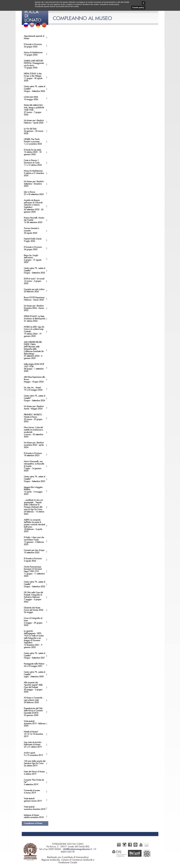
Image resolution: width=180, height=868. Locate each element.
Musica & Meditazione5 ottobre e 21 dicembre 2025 (34, 173)
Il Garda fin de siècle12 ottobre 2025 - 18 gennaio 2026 (33, 152)
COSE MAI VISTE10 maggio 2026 (31, 98)
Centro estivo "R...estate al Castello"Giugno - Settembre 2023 (34, 479)
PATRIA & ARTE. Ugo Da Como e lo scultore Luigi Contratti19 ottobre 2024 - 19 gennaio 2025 (34, 332)
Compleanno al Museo (33, 823)
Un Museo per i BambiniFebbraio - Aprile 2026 (34, 122)
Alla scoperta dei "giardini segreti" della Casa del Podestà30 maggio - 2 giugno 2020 (33, 687)
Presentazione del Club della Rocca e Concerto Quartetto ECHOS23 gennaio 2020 (33, 712)
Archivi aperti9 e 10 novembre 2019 (33, 754)
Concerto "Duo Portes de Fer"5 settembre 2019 (34, 782)
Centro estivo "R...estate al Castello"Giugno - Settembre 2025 (34, 271)
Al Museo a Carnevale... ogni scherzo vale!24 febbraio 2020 (34, 700)
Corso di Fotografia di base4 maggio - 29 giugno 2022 (33, 622)
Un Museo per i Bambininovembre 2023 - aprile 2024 (34, 445)
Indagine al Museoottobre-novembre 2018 (34, 816)
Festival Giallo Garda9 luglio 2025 (33, 240)
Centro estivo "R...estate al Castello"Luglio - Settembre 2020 (34, 675)
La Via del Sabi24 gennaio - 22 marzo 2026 (34, 131)
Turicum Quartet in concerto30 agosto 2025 (31, 231)
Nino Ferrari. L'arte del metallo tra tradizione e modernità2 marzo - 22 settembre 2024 (34, 432)
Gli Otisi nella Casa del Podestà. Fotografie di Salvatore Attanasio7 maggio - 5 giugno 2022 (33, 597)
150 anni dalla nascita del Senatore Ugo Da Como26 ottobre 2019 (35, 764)
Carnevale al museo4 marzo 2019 (32, 792)
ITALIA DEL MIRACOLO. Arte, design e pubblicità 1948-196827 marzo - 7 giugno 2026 (34, 110)
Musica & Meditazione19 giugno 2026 (33, 54)
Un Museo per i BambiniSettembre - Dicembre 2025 (34, 184)
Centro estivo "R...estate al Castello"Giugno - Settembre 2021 (34, 656)
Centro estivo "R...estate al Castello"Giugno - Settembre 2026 (34, 89)
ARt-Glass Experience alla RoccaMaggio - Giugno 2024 (34, 380)
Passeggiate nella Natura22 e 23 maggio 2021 (34, 665)
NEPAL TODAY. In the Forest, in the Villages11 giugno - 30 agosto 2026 (33, 77)
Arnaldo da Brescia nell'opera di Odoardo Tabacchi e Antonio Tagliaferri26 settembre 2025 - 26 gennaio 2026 (34, 206)
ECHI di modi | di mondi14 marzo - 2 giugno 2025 (34, 281)
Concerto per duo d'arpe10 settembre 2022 (34, 552)
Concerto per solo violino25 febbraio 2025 (34, 291)
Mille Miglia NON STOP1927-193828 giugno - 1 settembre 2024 (34, 368)
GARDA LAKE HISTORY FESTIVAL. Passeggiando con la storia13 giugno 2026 (34, 64)
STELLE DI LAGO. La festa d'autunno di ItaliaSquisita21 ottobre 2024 (35, 319)
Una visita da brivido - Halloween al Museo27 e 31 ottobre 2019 (33, 745)
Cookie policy (138, 8)
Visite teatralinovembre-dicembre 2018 (35, 808)
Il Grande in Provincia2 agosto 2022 (33, 560)
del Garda (35, 12)
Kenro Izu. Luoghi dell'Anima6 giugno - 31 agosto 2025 (33, 259)
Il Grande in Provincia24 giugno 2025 (33, 248)
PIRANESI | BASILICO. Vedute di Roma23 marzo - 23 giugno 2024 (33, 418)
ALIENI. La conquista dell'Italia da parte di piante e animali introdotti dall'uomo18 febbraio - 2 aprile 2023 (34, 526)
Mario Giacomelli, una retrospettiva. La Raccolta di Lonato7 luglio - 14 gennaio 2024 (34, 466)
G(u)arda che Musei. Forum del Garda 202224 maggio (34, 610)
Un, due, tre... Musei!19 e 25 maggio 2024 (33, 389)
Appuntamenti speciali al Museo (34, 37)
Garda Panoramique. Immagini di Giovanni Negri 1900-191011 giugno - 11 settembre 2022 (34, 572)
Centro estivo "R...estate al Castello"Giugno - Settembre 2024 (34, 398)
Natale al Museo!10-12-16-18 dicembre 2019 (33, 734)
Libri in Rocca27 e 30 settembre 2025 (34, 193)
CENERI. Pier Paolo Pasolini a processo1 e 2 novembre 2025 (33, 142)
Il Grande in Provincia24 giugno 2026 (33, 46)
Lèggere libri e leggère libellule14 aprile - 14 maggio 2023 (33, 491)
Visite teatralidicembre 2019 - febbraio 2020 (35, 724)
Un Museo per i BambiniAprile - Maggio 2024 (34, 408)
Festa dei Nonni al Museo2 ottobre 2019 (34, 773)
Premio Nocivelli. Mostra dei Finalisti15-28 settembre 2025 (34, 220)
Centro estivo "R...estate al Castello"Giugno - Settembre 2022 (34, 584)
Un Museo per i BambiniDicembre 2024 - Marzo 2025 (34, 308)
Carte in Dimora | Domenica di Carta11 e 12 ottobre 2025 (33, 163)
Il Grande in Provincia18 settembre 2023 (33, 455)
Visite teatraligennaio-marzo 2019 (33, 800)
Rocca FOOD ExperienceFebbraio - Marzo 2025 (34, 299)
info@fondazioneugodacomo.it (77, 849)
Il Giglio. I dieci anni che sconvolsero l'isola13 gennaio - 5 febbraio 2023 (34, 541)
